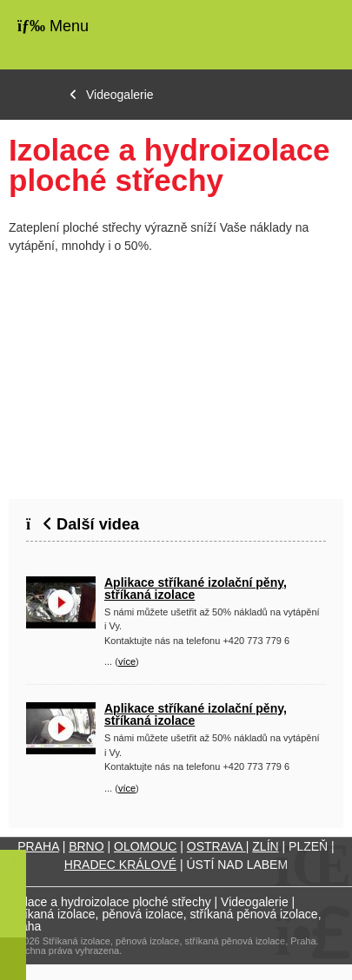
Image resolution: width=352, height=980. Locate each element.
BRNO (86, 846)
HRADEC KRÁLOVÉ (120, 865)
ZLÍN (265, 846)
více (127, 661)
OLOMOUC (145, 846)
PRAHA (38, 846)
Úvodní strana (285, 35)
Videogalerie (120, 95)
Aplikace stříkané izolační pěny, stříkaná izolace (196, 589)
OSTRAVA (216, 846)
